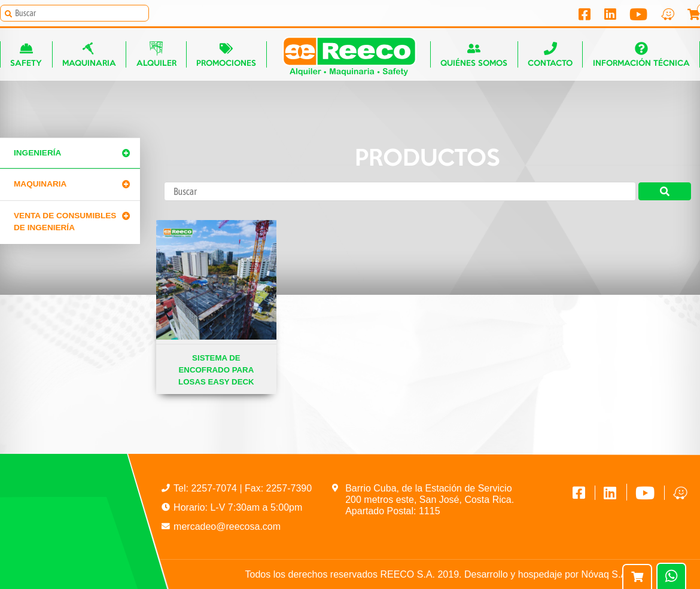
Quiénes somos (474, 54)
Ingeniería (37, 153)
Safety (26, 54)
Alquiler (156, 54)
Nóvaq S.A (604, 574)
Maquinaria (89, 54)
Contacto (550, 54)
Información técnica (641, 54)
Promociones (226, 54)
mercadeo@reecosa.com (227, 527)
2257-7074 (215, 488)
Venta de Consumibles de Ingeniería (65, 222)
